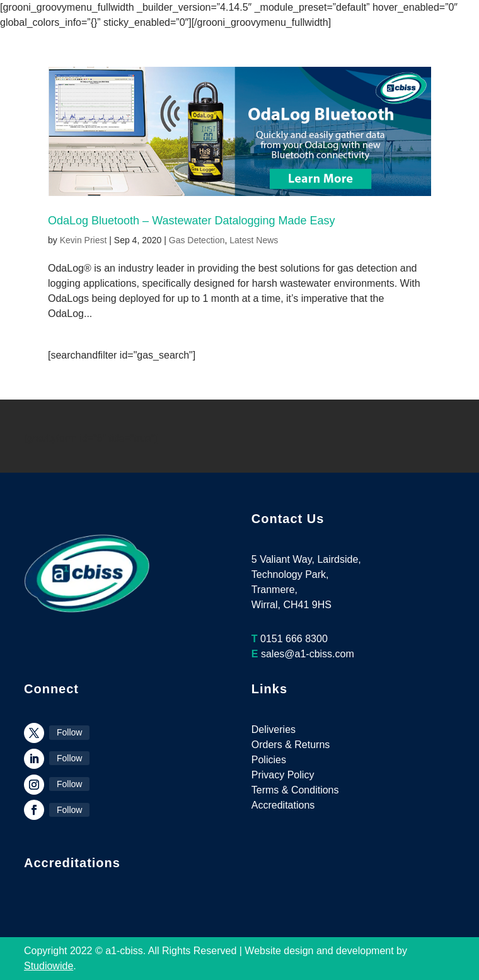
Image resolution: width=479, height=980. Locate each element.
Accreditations (283, 805)
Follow (69, 732)
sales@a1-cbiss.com (308, 654)
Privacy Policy (283, 775)
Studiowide (49, 966)
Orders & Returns (291, 745)
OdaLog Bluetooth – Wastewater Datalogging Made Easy (192, 221)
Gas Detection (197, 240)
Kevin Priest (84, 240)
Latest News (254, 240)
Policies (269, 760)
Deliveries (274, 729)
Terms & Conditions (295, 790)
